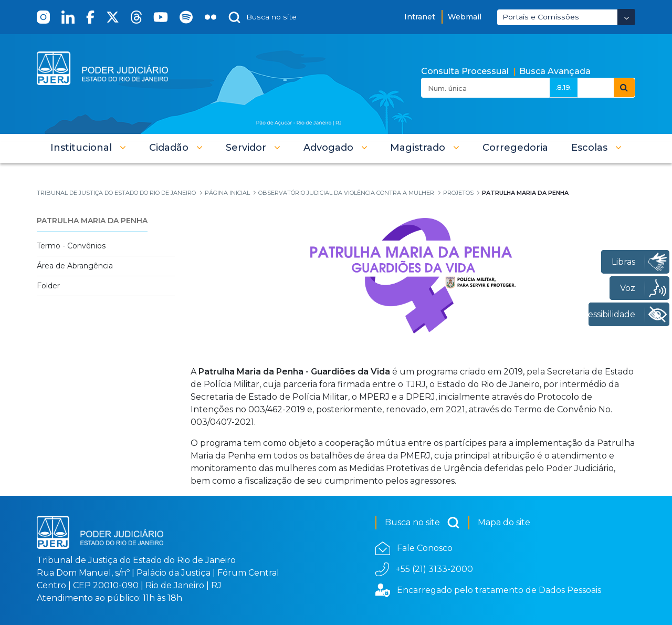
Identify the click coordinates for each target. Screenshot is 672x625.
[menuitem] (515, 148)
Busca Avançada (555, 71)
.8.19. (564, 87)
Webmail (465, 17)
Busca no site (422, 523)
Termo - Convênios (71, 246)
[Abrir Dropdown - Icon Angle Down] (626, 17)
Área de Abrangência (75, 266)
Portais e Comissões (541, 17)
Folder (48, 286)
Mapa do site (504, 522)
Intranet (420, 17)
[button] (88, 148)
